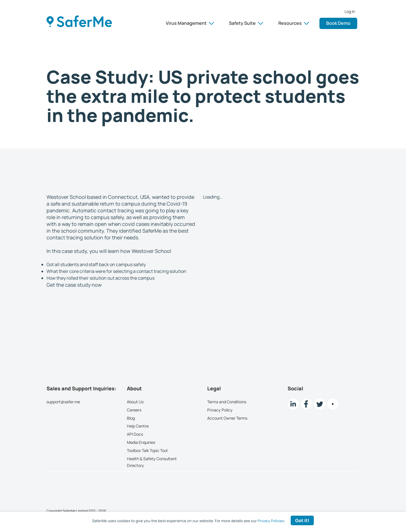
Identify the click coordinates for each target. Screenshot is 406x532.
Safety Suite (246, 23)
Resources (294, 23)
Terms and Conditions (227, 402)
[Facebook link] (306, 404)
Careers (134, 410)
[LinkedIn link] (293, 404)
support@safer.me (63, 402)
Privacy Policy (220, 410)
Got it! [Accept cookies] (302, 520)
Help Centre (138, 426)
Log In (350, 12)
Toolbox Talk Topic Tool (147, 450)
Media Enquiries (141, 442)
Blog (131, 418)
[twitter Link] (320, 404)
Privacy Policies (271, 521)
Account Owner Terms (227, 418)
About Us (135, 402)
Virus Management (190, 23)
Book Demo (338, 23)
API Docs (135, 434)
